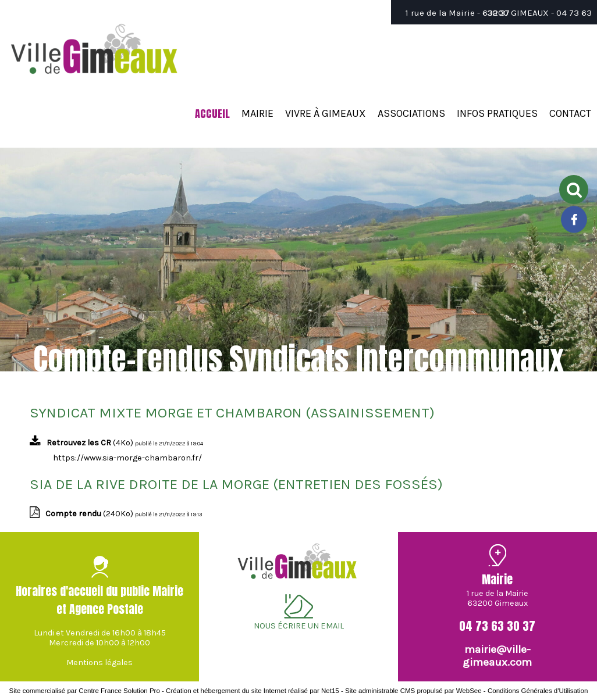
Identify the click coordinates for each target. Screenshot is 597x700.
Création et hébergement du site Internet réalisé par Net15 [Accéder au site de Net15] (253, 691)
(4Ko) (91, 443)
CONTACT (570, 113)
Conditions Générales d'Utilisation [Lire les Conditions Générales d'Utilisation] (538, 691)
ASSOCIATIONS (411, 113)
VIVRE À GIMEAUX (326, 113)
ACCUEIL (212, 114)
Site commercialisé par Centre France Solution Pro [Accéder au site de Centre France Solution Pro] (85, 691)
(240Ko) (90, 514)
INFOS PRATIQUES (497, 113)
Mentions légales (99, 662)
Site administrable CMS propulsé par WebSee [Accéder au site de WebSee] (413, 691)
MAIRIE (257, 113)
